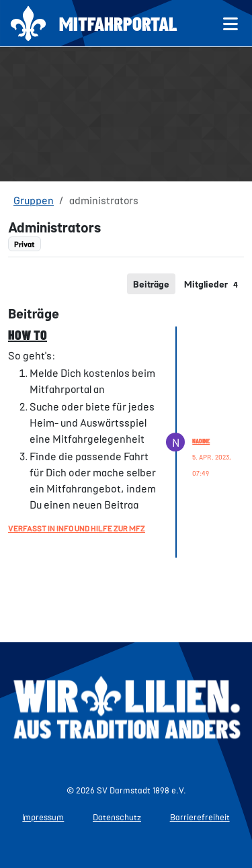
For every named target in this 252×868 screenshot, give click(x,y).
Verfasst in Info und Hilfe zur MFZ (77, 528)
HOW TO (28, 335)
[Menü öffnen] (231, 24)
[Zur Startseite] (28, 24)
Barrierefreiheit (200, 817)
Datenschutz (117, 817)
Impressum (43, 817)
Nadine (201, 441)
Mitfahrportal (118, 24)
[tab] (151, 284)
